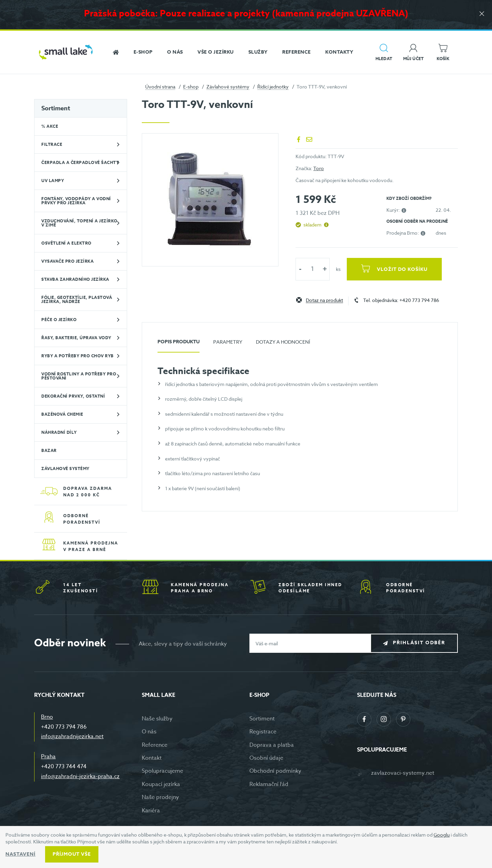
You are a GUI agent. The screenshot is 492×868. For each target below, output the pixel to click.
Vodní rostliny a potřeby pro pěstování (79, 376)
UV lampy (53, 181)
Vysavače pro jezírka (67, 261)
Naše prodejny (160, 797)
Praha (48, 757)
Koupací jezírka (161, 784)
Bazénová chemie (62, 414)
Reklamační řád (269, 784)
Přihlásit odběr (419, 643)
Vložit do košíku (402, 269)
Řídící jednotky (273, 87)
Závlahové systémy (228, 87)
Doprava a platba (272, 745)
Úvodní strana (160, 87)
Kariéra (151, 811)
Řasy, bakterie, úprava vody (76, 338)
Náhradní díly (59, 432)
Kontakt (152, 758)
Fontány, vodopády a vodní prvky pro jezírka (76, 201)
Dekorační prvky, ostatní (73, 396)
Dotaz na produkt (324, 300)
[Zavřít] (482, 14)
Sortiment (56, 108)
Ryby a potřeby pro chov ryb (78, 356)
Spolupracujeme (162, 771)
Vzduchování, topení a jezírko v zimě (79, 223)
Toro (319, 168)
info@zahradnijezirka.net (72, 736)
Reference (155, 745)
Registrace (263, 732)
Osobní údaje (266, 758)
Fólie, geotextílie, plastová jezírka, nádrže (77, 299)
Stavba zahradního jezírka (75, 279)
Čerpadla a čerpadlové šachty (80, 162)
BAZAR (49, 450)
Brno (47, 717)
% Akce (50, 126)
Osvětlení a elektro (66, 243)
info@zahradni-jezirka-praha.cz (80, 776)
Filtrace (52, 144)
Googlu (442, 835)
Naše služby (157, 719)
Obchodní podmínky (275, 771)
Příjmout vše (72, 854)
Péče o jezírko (59, 320)
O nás (149, 732)
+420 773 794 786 (64, 727)
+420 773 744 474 (64, 767)
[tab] (179, 345)
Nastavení (20, 854)
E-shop (191, 87)
